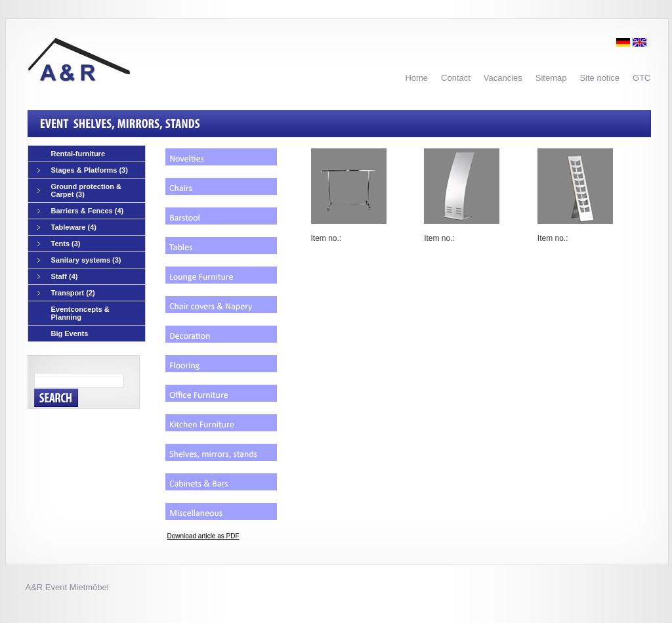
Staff (58, 277)
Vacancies (503, 78)
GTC (641, 78)
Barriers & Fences (81, 211)
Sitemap (551, 78)
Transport (66, 293)
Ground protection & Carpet (80, 190)
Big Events (70, 333)
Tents (59, 244)
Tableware (67, 227)
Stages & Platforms (83, 170)
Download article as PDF (203, 536)
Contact (456, 78)
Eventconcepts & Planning (80, 313)
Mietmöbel (89, 587)
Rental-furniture (78, 154)
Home (416, 78)
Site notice (599, 78)
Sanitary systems (79, 260)
